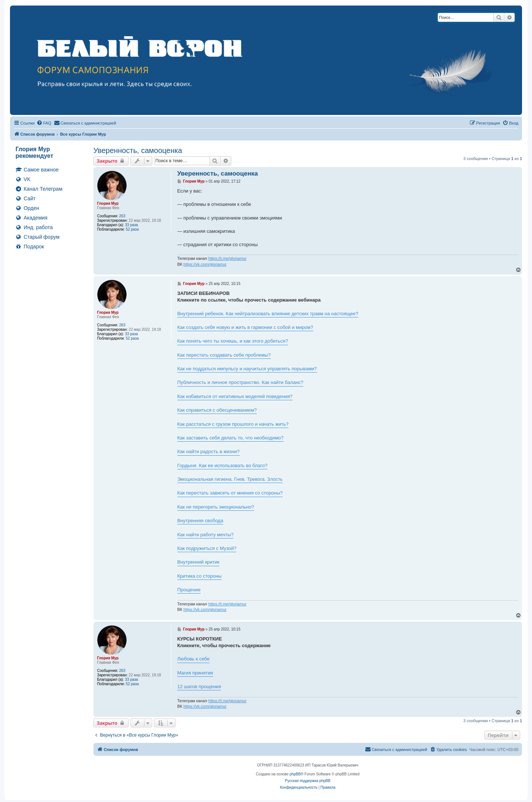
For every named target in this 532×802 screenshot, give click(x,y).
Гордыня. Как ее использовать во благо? (222, 465)
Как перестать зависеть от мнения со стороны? (230, 493)
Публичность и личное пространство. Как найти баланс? (240, 382)
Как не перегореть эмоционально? (216, 507)
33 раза (131, 225)
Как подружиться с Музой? (207, 548)
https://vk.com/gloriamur (205, 264)
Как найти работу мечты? (206, 535)
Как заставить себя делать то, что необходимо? (231, 438)
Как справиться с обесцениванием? (217, 410)
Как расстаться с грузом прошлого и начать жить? (233, 424)
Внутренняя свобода (200, 521)
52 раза (132, 229)
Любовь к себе (194, 659)
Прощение (189, 590)
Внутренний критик (198, 562)
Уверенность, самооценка (138, 150)
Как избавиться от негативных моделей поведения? (235, 396)
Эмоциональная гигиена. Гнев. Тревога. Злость (230, 479)
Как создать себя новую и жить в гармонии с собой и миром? (245, 327)
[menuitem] (44, 123)
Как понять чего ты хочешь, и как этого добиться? (233, 341)
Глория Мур (108, 203)
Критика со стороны (199, 576)
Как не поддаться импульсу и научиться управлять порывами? (247, 369)
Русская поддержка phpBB (308, 781)
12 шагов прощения (199, 687)
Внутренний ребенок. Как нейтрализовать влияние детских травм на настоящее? (268, 314)
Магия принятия (195, 673)
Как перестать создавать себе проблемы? (224, 355)
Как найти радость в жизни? (209, 451)
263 (122, 216)
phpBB (295, 774)
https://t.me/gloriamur (227, 258)
